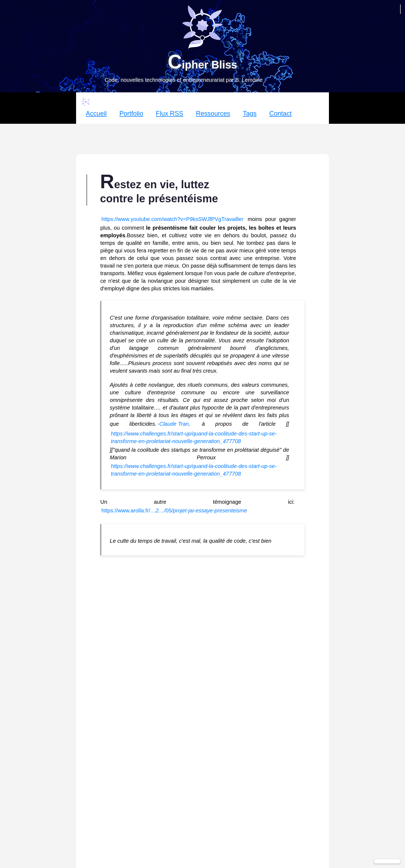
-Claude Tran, (174, 424)
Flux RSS (170, 113)
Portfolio (131, 113)
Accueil (96, 113)
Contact (280, 113)
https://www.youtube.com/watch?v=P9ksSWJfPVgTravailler (172, 219)
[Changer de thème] (387, 861)
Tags (250, 113)
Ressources (213, 113)
